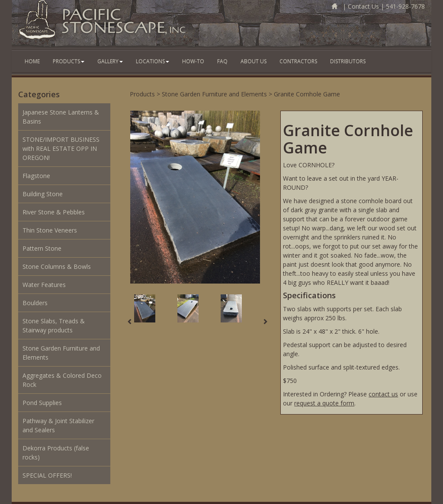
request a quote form (324, 403)
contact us (383, 394)
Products (69, 61)
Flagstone (36, 176)
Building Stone (43, 194)
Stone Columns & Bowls (57, 266)
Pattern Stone (42, 248)
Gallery (110, 61)
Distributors (348, 61)
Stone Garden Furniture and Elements (61, 353)
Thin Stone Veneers (50, 230)
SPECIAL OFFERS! (47, 475)
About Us (254, 61)
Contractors (298, 61)
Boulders (35, 303)
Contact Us (363, 6)
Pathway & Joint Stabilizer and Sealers (58, 425)
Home (32, 61)
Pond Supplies (42, 403)
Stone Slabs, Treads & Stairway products (54, 325)
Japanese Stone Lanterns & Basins (61, 117)
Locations (152, 61)
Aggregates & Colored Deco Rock (62, 380)
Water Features (44, 285)
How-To (193, 61)
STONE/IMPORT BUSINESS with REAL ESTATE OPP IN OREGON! (61, 148)
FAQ (222, 61)
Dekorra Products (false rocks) (56, 453)
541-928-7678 (405, 6)
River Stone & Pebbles (54, 212)
